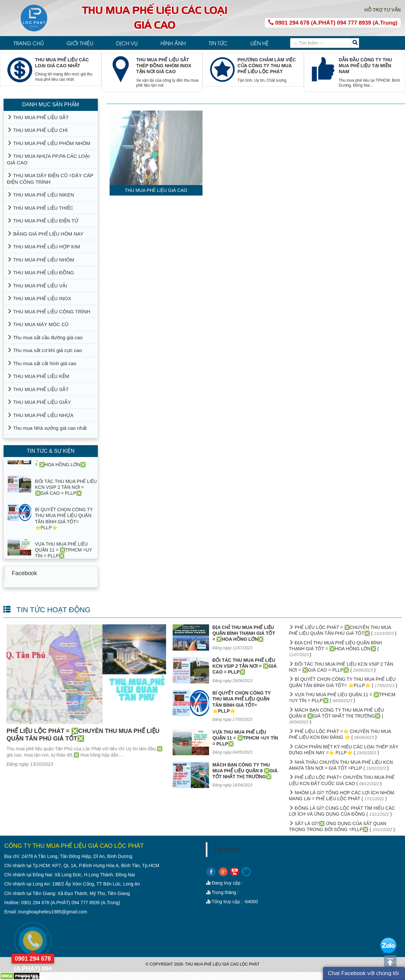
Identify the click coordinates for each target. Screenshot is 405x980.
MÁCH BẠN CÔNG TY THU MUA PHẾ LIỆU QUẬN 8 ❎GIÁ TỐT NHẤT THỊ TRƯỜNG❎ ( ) (336, 716)
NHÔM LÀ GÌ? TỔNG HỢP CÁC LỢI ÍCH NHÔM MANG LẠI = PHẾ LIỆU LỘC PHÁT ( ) (341, 796)
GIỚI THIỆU (80, 43)
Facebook (24, 573)
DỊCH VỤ (127, 43)
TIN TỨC (218, 43)
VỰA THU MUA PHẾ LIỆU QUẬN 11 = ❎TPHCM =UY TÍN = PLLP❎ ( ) (342, 698)
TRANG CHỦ (29, 43)
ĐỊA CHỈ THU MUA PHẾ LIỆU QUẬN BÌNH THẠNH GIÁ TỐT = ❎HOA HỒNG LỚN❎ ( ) (335, 649)
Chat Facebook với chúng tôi (363, 973)
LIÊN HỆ (260, 43)
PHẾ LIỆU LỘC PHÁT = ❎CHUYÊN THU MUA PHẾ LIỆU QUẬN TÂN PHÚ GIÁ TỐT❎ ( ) (343, 630)
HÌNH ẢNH (173, 43)
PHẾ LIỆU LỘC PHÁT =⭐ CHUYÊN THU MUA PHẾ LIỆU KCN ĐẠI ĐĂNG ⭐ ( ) (340, 734)
